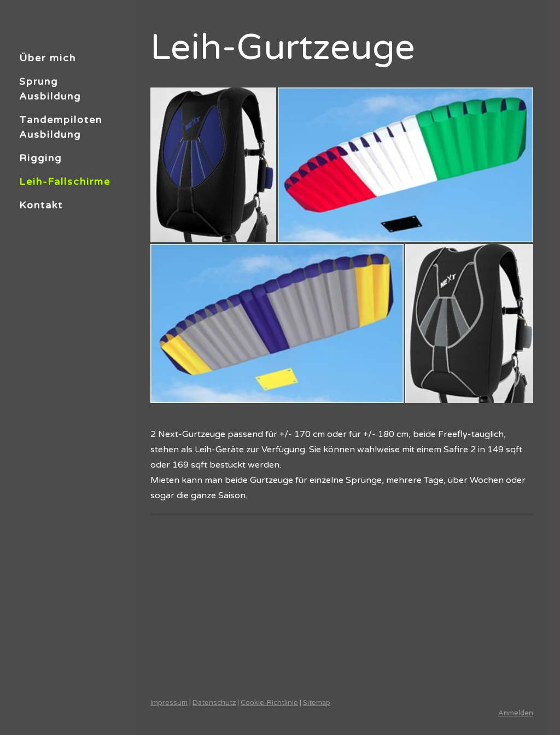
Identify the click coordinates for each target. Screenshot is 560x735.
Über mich (48, 58)
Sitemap (317, 703)
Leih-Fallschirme (65, 182)
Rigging (40, 158)
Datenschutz (214, 703)
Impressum (169, 703)
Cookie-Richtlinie (269, 703)
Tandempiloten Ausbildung (61, 127)
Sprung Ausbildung (50, 89)
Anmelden (516, 713)
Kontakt (41, 205)
